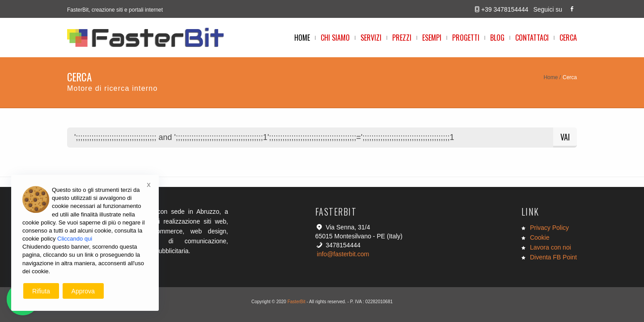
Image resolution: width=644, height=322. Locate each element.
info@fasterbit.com (343, 254)
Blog (497, 38)
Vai (565, 137)
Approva (83, 291)
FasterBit (297, 302)
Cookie (540, 237)
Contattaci (532, 38)
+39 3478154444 (505, 9)
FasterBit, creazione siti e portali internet (115, 10)
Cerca (568, 38)
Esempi (432, 38)
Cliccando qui (75, 239)
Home (302, 38)
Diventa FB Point (553, 257)
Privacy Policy (549, 228)
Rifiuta (41, 291)
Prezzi (402, 38)
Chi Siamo (335, 38)
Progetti (466, 38)
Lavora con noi (551, 247)
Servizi (371, 38)
